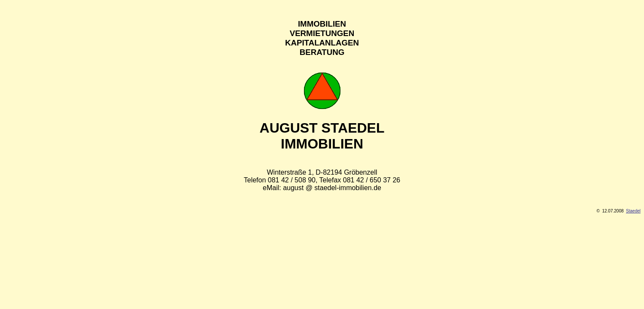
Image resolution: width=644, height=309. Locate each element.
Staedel (633, 211)
